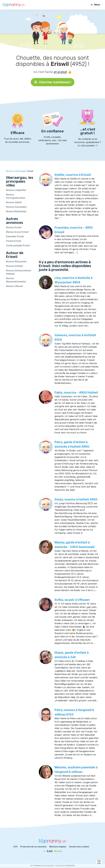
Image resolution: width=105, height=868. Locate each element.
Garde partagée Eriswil (18, 245)
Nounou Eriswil (14, 227)
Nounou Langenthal (16, 190)
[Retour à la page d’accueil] (14, 5)
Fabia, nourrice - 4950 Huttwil (76, 392)
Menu (95, 5)
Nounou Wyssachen (16, 261)
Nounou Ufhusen (15, 286)
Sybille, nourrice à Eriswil (73, 175)
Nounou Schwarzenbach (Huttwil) (19, 272)
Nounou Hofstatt (14, 266)
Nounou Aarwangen (16, 207)
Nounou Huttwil (14, 202)
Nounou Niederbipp (16, 211)
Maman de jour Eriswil (17, 232)
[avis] (52, 851)
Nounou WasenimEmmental (16, 280)
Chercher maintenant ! (53, 82)
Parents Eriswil (14, 241)
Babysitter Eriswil (15, 236)
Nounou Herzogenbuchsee (16, 196)
